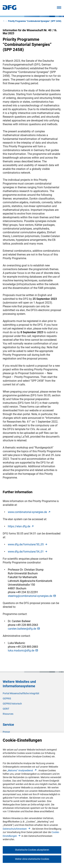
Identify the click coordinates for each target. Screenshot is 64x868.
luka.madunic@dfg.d (23, 650)
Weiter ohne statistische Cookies (32, 859)
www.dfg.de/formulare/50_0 (28, 544)
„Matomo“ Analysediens (22, 770)
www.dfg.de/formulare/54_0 (28, 552)
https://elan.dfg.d (21, 526)
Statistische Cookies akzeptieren (32, 850)
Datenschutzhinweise (17, 829)
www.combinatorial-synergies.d (29, 512)
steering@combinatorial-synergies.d (32, 596)
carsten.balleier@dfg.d (24, 629)
